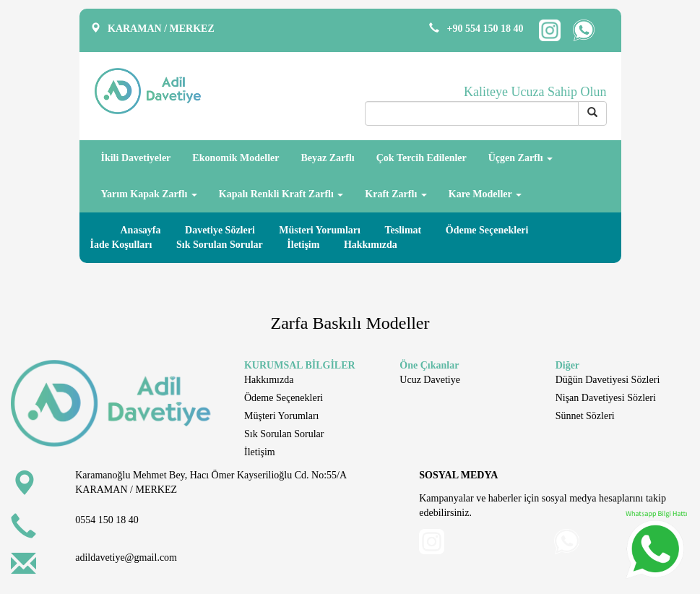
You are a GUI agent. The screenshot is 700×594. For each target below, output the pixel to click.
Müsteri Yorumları (320, 230)
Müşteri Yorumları (281, 416)
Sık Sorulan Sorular (220, 245)
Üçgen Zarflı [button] (520, 158)
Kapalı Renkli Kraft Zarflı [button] (281, 194)
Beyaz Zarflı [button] (327, 158)
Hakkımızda (371, 245)
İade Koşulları (121, 245)
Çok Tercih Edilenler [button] (422, 158)
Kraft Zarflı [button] (396, 194)
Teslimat (403, 230)
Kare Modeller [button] (485, 194)
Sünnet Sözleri (585, 416)
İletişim (303, 245)
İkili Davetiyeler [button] (136, 158)
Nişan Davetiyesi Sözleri (606, 398)
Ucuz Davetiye (430, 380)
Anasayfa (141, 230)
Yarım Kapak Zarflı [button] (149, 194)
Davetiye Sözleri (220, 230)
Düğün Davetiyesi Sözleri (608, 380)
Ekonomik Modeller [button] (236, 158)
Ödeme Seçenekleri (487, 230)
